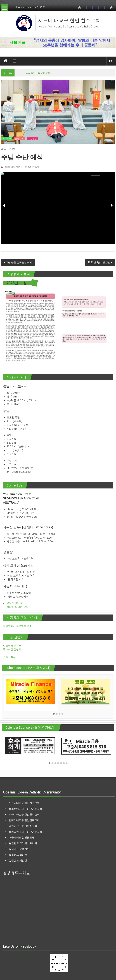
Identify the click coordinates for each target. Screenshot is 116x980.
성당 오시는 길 (15, 603)
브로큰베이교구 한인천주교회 (25, 809)
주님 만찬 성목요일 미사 (19, 262)
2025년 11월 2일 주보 (38, 73)
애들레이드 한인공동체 (22, 837)
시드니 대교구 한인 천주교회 (69, 20)
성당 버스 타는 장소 (17, 607)
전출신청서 (9, 657)
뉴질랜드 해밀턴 (18, 860)
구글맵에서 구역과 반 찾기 (18, 626)
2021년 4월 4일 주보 (99, 262)
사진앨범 (32, 139)
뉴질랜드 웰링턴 (18, 855)
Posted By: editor (12, 167)
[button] (54, 714)
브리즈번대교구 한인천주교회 (25, 832)
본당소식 (19, 139)
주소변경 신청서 (12, 646)
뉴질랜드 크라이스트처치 (23, 843)
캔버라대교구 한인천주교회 (24, 820)
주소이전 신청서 (12, 649)
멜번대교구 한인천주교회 (23, 826)
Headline (7, 139)
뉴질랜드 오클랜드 (19, 849)
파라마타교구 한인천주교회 (24, 814)
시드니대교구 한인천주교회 (24, 803)
